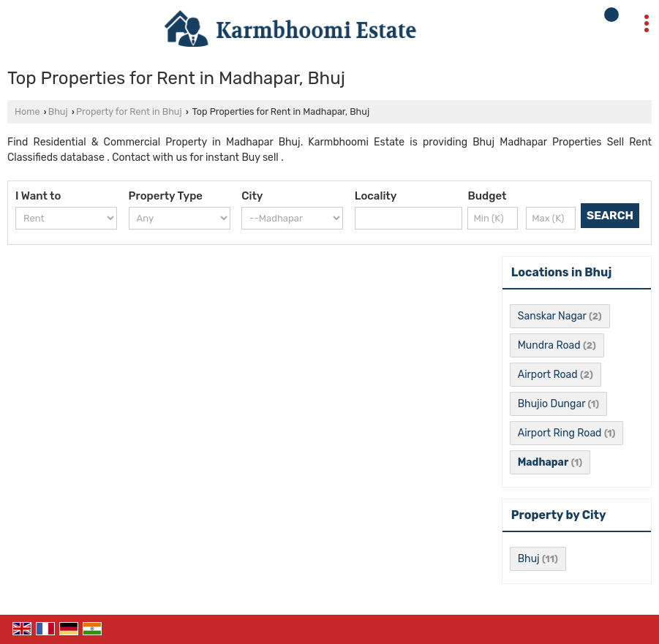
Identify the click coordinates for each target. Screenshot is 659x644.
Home (27, 111)
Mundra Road (549, 345)
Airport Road (548, 375)
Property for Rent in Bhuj (129, 111)
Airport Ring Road (560, 433)
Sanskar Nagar (552, 316)
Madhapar (543, 462)
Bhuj (58, 111)
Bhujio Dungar (551, 404)
